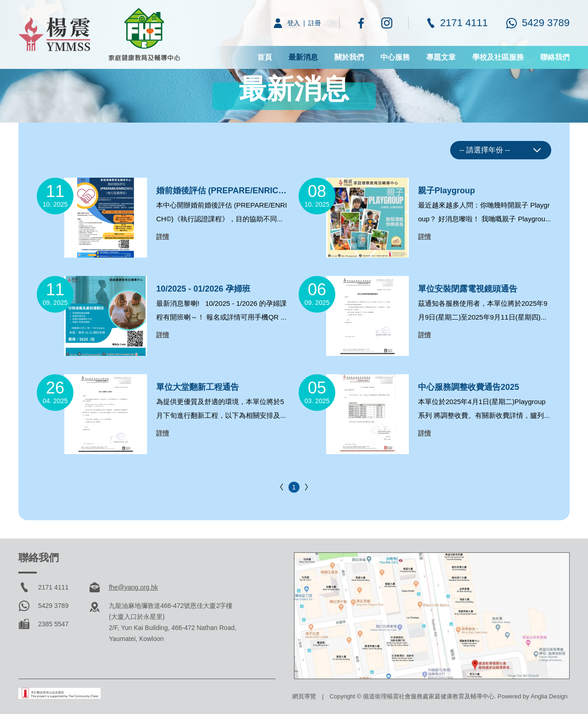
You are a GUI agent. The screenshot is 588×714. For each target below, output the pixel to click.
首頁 (265, 57)
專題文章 (441, 57)
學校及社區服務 (498, 57)
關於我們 (349, 57)
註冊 (315, 23)
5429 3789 (546, 23)
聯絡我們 (555, 57)
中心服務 (395, 57)
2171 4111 (464, 23)
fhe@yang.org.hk (133, 587)
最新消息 (303, 57)
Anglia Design (549, 696)
